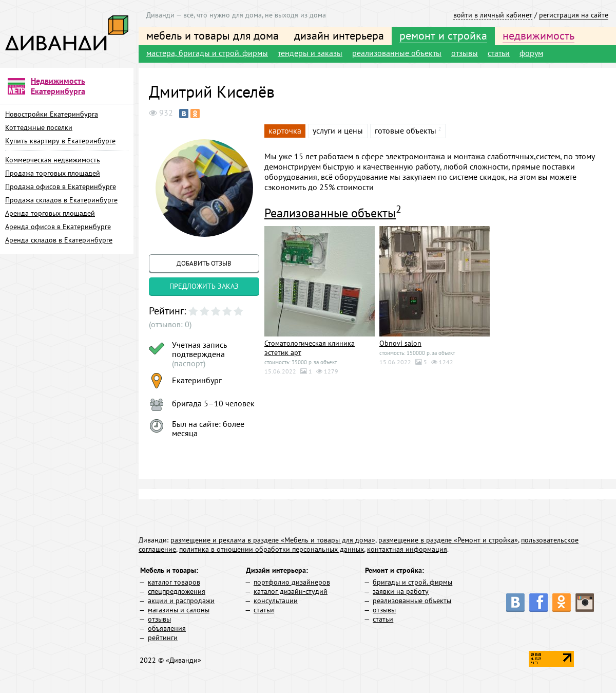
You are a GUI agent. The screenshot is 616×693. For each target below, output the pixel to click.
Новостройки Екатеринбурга (52, 114)
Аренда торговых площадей (50, 213)
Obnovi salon (400, 343)
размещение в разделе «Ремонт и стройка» (448, 540)
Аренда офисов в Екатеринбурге (58, 227)
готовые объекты (406, 130)
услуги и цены (338, 130)
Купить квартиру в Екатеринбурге (60, 141)
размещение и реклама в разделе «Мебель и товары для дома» (273, 540)
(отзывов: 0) (170, 324)
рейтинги (163, 638)
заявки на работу (401, 591)
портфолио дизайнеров (292, 582)
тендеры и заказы (310, 53)
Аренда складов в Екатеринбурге (59, 240)
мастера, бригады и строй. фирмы (207, 53)
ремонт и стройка (443, 35)
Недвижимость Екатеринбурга (58, 86)
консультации (276, 601)
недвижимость (538, 35)
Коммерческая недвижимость (53, 160)
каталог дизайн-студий (291, 591)
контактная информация (407, 549)
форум (531, 53)
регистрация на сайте (574, 15)
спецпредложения (177, 591)
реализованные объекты (397, 53)
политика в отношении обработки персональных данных (272, 549)
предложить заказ (204, 286)
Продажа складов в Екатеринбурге (61, 200)
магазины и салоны (179, 610)
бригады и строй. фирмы (412, 582)
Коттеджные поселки (39, 127)
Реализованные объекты (330, 213)
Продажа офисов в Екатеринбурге (61, 186)
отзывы (465, 53)
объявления (167, 628)
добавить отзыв (204, 263)
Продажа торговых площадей (53, 173)
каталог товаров (174, 582)
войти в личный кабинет (493, 15)
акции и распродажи (181, 601)
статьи (499, 53)
